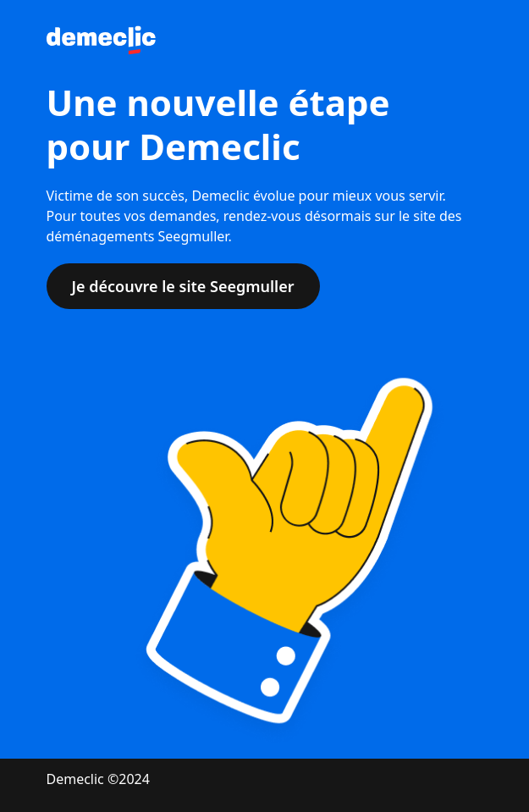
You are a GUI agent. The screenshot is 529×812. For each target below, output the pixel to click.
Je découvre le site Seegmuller (183, 286)
